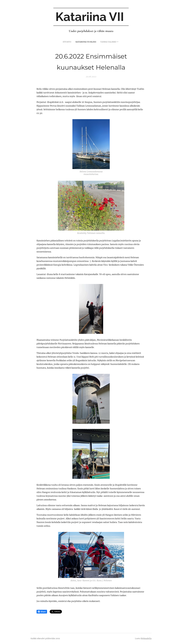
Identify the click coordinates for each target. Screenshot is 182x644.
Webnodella (146, 638)
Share (42, 612)
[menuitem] (66, 42)
